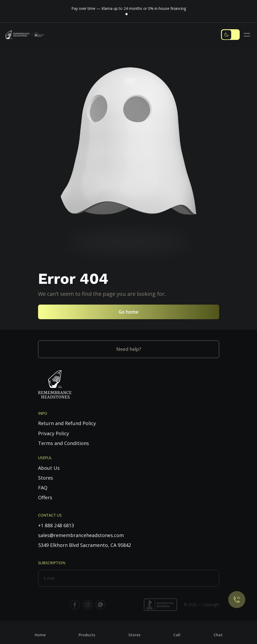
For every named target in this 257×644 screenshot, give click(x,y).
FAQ (43, 488)
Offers (45, 497)
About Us (49, 468)
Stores (46, 478)
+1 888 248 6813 (56, 525)
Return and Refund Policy (67, 423)
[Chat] (218, 631)
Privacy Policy (54, 433)
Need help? (129, 349)
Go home (128, 312)
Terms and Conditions (64, 443)
